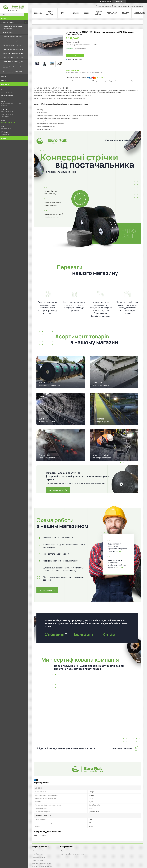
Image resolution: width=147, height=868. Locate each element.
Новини (4, 76)
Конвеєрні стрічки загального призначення (13, 27)
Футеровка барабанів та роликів (72, 854)
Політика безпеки (125, 13)
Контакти (75, 13)
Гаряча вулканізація (68, 851)
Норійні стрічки (8, 32)
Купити (75, 55)
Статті (3, 80)
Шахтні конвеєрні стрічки (11, 41)
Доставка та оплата (98, 13)
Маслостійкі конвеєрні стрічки (13, 49)
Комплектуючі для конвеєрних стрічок (13, 67)
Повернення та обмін (112, 13)
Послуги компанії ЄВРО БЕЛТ (12, 72)
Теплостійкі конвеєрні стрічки (13, 53)
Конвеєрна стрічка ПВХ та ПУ (13, 57)
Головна (38, 13)
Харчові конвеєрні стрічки (12, 45)
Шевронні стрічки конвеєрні (12, 37)
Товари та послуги (8, 22)
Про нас (63, 13)
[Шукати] (26, 15)
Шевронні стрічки (39, 857)
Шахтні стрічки (38, 860)
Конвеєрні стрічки (39, 851)
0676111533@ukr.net (8, 123)
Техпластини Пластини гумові (13, 62)
